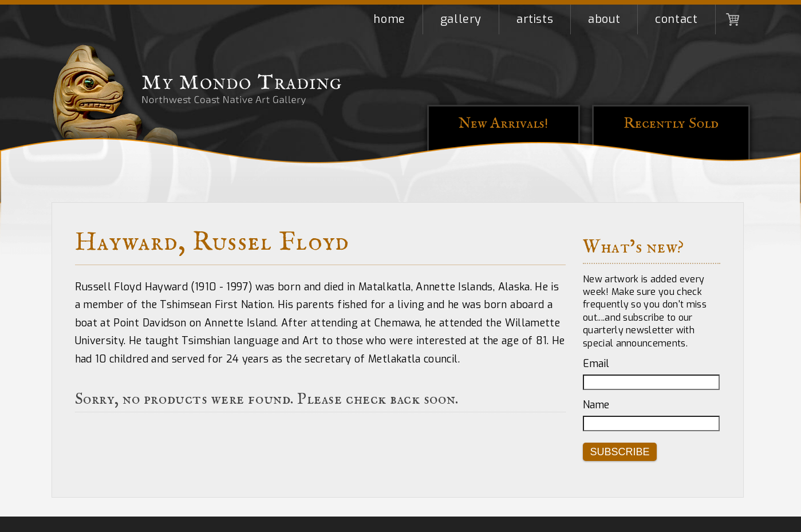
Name (596, 405)
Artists (535, 19)
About (604, 19)
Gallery (461, 19)
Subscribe (620, 452)
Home (389, 19)
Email (596, 364)
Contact (676, 19)
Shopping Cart (733, 19)
